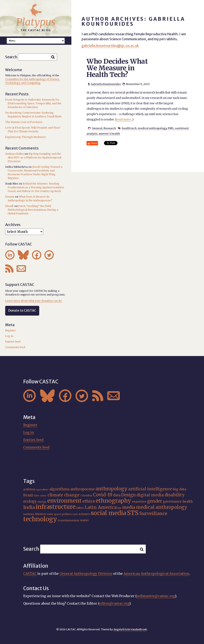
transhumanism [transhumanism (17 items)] (69, 520)
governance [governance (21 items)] (172, 501)
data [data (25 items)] (117, 495)
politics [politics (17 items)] (67, 514)
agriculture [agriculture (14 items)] (42, 490)
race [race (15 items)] (75, 514)
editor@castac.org (114, 603)
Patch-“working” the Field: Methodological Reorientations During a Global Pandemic (33, 210)
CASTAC (30, 574)
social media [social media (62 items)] (109, 513)
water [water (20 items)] (84, 520)
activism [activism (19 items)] (29, 489)
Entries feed (13, 342)
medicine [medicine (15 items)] (29, 514)
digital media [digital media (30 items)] (150, 495)
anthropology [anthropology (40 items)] (111, 489)
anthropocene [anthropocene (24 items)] (82, 489)
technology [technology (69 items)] (40, 519)
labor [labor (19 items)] (80, 508)
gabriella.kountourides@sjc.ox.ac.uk (110, 46)
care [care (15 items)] (36, 496)
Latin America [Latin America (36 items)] (101, 507)
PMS (171, 128)
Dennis (10, 197)
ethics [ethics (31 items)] (89, 501)
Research (110, 128)
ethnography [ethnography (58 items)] (113, 501)
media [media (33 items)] (129, 507)
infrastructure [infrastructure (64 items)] (56, 507)
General (97, 128)
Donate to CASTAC (22, 310)
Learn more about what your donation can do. (34, 301)
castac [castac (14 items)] (43, 496)
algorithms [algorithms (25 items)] (59, 489)
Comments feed (15, 347)
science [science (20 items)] (84, 514)
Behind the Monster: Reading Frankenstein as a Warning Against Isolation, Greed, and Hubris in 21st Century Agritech (36, 187)
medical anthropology (152, 128)
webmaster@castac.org (156, 596)
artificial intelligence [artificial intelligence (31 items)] (150, 489)
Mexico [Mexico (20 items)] (41, 514)
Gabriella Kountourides (106, 84)
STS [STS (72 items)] (133, 513)
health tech (129, 128)
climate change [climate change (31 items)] (64, 495)
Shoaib (9, 206)
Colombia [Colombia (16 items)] (86, 495)
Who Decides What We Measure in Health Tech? (117, 68)
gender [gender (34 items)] (155, 501)
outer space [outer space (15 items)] (54, 514)
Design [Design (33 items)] (128, 495)
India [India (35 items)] (29, 507)
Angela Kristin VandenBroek (130, 629)
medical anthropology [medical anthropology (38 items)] (162, 507)
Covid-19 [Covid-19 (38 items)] (103, 495)
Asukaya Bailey (15, 154)
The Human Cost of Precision (24, 122)
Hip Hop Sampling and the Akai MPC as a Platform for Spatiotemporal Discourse (34, 157)
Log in (9, 336)
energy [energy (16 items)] (42, 502)
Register (10, 330)
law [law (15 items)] (119, 508)
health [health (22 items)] (188, 501)
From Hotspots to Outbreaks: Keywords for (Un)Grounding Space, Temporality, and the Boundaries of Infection (33, 103)
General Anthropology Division (86, 574)
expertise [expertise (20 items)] (139, 502)
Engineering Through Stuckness (26, 137)
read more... (124, 120)
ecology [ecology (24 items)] (30, 501)
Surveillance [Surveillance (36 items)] (153, 513)
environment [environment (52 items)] (64, 501)
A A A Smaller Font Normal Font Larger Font (36, 41)
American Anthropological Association (156, 574)
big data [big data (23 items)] (180, 489)
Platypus (36, 22)
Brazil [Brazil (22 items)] (28, 495)
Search (11, 57)
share (94, 143)
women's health (109, 134)
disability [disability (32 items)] (175, 495)
